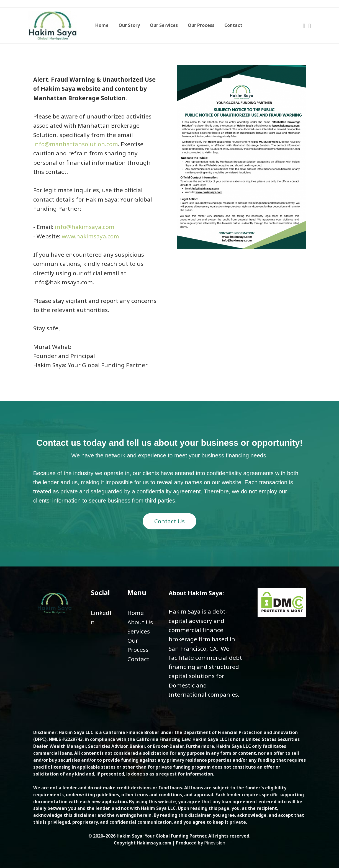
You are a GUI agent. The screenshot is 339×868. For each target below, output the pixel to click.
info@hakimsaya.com (85, 227)
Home (136, 613)
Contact (138, 659)
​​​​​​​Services (139, 631)
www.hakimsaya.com (90, 236)
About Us (140, 622)
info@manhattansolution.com (76, 144)
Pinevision (215, 843)
